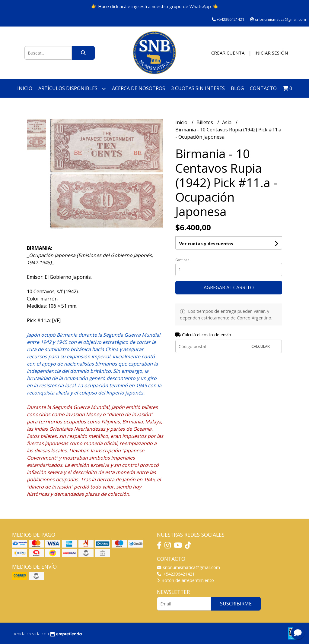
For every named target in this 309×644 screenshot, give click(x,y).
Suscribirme (236, 604)
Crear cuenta (228, 53)
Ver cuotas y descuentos (206, 244)
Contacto (263, 88)
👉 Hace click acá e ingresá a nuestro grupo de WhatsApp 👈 (154, 6)
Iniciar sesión (271, 53)
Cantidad (182, 260)
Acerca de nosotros (139, 88)
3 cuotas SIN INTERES (198, 88)
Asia (227, 122)
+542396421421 (176, 574)
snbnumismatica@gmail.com (188, 567)
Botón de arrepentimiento (185, 580)
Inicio (25, 88)
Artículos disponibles (72, 88)
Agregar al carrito (229, 287)
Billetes (205, 122)
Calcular (261, 346)
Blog (237, 88)
